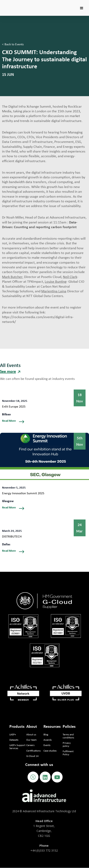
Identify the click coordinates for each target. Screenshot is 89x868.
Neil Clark (70, 277)
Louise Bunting (56, 282)
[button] (82, 8)
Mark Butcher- (13, 277)
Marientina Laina (54, 291)
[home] (18, 3)
